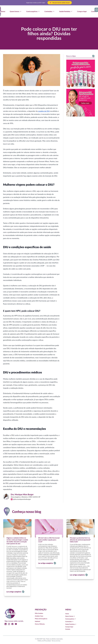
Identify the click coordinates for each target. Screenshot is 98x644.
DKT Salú (43, 639)
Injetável (37, 621)
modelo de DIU (44, 111)
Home (3, 11)
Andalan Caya (39, 616)
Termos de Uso (56, 641)
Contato (94, 11)
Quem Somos (70, 616)
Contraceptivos (71, 619)
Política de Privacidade (44, 641)
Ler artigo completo (15, 592)
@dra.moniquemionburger (21, 499)
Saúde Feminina (71, 624)
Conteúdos (70, 622)
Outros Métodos (40, 624)
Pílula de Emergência (41, 619)
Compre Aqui (82, 11)
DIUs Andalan (39, 613)
